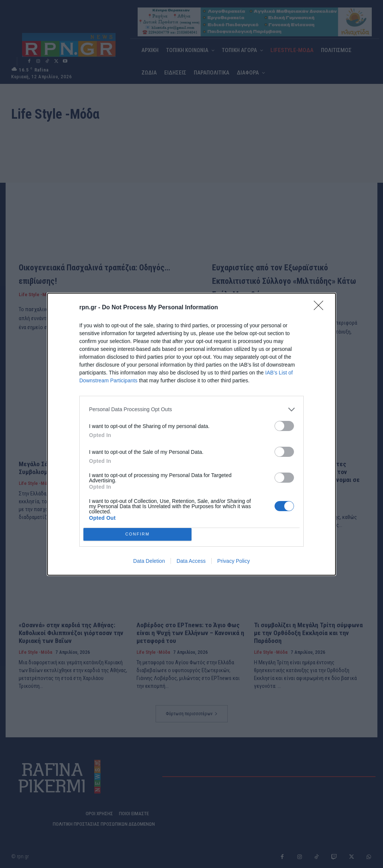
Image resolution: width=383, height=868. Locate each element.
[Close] (321, 308)
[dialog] (191, 434)
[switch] (284, 426)
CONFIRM (137, 534)
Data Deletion (149, 561)
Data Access (191, 561)
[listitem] (191, 409)
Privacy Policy (234, 561)
